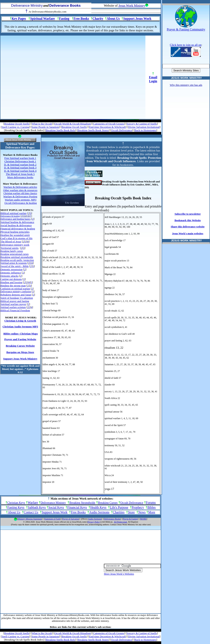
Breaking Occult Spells (17, 124)
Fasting (64, 18)
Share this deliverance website (188, 227)
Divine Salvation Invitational (144, 127)
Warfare (33, 502)
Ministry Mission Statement (30, 519)
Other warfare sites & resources (20, 190)
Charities (119, 512)
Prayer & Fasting (130, 519)
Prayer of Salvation (71, 519)
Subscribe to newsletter (188, 214)
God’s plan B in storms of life (16, 238)
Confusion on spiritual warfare (15, 289)
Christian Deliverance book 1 (20, 161)
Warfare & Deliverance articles (20, 187)
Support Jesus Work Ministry (20, 359)
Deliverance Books (112, 519)
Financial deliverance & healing (18, 229)
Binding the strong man (13, 286)
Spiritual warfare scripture (13, 307)
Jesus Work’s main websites (188, 233)
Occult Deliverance (122, 130)
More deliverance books (20, 177)
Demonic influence (11, 273)
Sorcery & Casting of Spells (142, 124)
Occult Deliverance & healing (21, 203)
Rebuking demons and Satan (16, 295)
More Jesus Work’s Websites (119, 574)
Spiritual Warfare (43, 18)
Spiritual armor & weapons (14, 263)
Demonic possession (11, 269)
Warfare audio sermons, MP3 (21, 200)
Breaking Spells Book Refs (60, 130)
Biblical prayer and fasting (15, 301)
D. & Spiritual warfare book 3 (20, 168)
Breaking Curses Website (20, 346)
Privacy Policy (94, 522)
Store (131, 512)
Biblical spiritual (13, 213)
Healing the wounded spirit (15, 235)
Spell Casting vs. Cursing (15, 127)
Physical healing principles (15, 232)
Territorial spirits (10, 248)
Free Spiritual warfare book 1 (20, 158)
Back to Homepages (145, 130)
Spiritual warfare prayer (13, 304)
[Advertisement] (41, 77)
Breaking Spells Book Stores (93, 130)
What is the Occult (42, 124)
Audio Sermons (99, 512)
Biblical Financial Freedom (15, 310)
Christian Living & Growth (20, 321)
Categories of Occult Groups (109, 124)
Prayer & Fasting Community (186, 29)
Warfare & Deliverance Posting (20, 196)
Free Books (81, 18)
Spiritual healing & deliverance (17, 222)
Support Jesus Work (137, 18)
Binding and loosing (11, 282)
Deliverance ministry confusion (16, 291)
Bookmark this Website (188, 220)
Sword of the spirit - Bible (15, 266)
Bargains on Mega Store (20, 352)
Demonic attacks (9, 276)
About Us (113, 18)
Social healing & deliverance (16, 225)
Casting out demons (11, 279)
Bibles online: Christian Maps (21, 334)
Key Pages (19, 18)
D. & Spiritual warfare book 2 (20, 165)
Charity (98, 18)
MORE (143, 519)
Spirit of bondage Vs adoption (17, 298)
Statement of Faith (52, 519)
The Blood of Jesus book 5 (20, 174)
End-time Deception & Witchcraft (107, 127)
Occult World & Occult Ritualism (73, 124)
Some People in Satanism (45, 127)
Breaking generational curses (14, 254)
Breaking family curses (12, 251)
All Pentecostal (120, 522)
